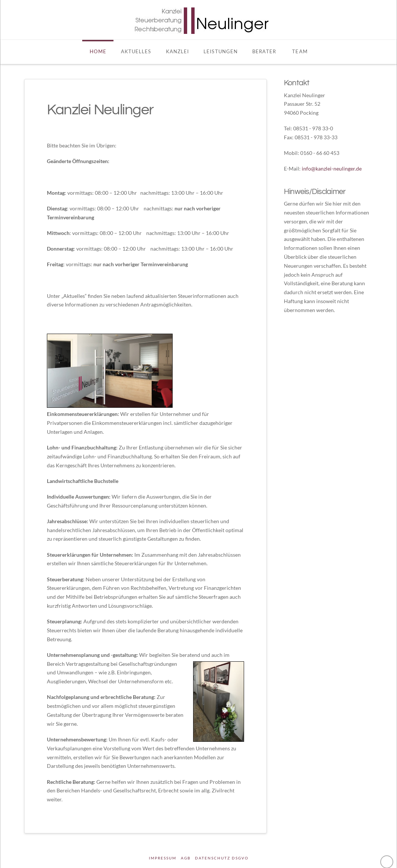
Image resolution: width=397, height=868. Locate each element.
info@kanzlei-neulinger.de (332, 168)
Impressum (163, 858)
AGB (186, 858)
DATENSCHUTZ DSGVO (222, 858)
